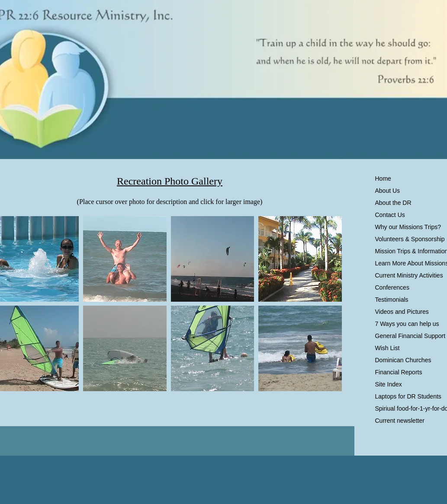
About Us (388, 191)
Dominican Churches (403, 360)
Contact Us (390, 215)
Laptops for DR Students (408, 396)
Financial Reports (399, 372)
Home (383, 179)
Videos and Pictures (402, 312)
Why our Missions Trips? (408, 227)
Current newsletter (400, 421)
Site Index (389, 384)
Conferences (392, 287)
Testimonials (392, 300)
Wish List (388, 348)
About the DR (393, 203)
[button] (125, 259)
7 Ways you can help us (407, 324)
